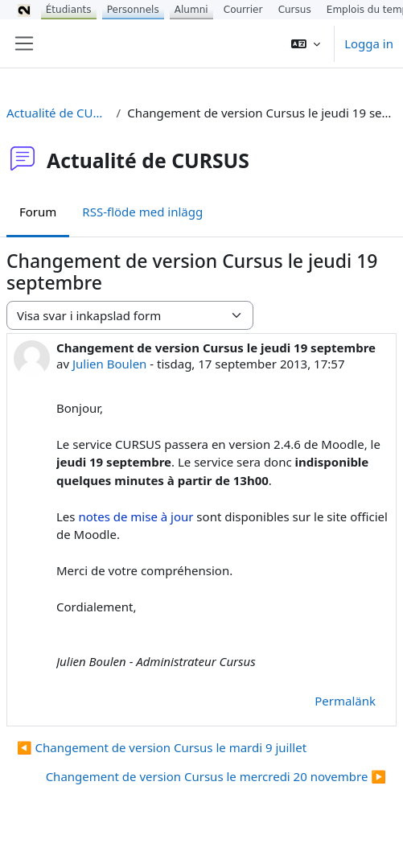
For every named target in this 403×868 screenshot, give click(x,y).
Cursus (295, 10)
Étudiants (69, 10)
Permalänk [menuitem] (345, 701)
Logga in (369, 43)
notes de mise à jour (136, 516)
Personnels (133, 10)
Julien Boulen (109, 364)
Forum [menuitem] (38, 212)
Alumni (191, 10)
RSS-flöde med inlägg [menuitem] (142, 212)
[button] (306, 43)
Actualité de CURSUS (58, 113)
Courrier (243, 10)
